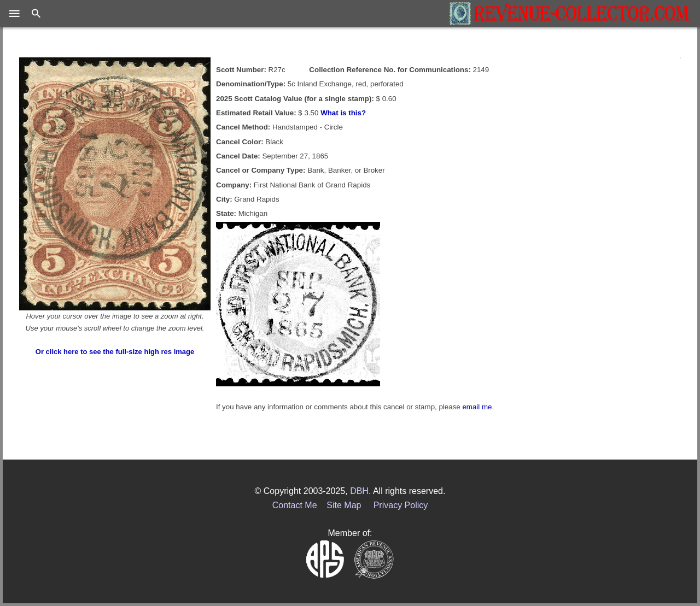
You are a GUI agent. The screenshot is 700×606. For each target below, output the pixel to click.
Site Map (344, 505)
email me (477, 407)
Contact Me (295, 505)
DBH (359, 491)
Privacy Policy (401, 505)
